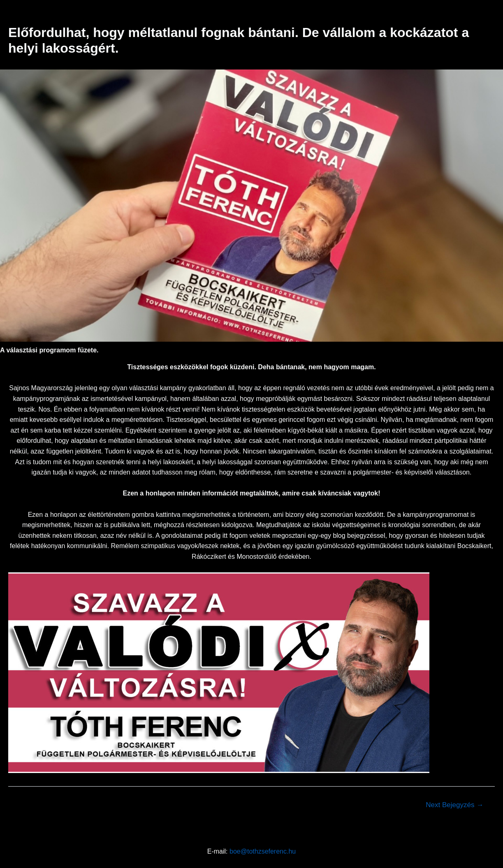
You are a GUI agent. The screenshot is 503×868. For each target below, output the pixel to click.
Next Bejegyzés (454, 805)
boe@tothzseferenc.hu (263, 851)
